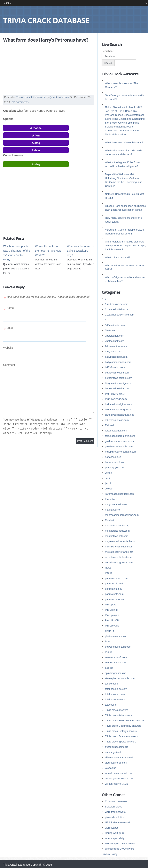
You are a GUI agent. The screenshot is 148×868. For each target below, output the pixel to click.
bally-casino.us (113, 352)
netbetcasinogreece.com (119, 562)
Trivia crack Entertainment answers (125, 721)
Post (107, 641)
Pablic (108, 573)
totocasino (111, 705)
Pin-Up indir (112, 610)
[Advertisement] (27, 69)
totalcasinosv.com (115, 699)
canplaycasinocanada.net (119, 415)
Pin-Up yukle (112, 626)
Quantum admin (59, 97)
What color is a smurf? (117, 257)
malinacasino (112, 510)
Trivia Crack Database (46, 20)
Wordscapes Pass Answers (120, 843)
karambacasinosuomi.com (120, 494)
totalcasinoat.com (115, 694)
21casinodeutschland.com (120, 315)
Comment (9, 365)
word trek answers (115, 812)
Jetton (108, 473)
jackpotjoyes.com (115, 467)
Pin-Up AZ (111, 605)
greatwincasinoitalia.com (119, 446)
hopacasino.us (113, 457)
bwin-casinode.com (116, 399)
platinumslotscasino (116, 636)
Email (8, 329)
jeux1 (108, 483)
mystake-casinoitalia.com (119, 547)
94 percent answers (116, 346)
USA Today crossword (117, 822)
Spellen (109, 668)
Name (8, 309)
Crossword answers (116, 801)
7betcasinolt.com (114, 341)
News (108, 568)
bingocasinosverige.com (118, 383)
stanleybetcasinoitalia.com (120, 678)
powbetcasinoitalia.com (118, 647)
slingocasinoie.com (116, 663)
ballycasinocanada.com (118, 362)
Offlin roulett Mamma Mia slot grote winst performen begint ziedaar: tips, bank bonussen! (125, 246)
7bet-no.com (112, 330)
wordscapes (112, 828)
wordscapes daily (115, 838)
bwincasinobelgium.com (118, 404)
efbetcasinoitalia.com (117, 420)
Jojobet (109, 489)
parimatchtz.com (114, 594)
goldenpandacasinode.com (120, 441)
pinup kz (110, 631)
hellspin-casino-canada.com (121, 452)
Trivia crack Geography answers (123, 726)
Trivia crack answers (116, 710)
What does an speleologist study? (124, 142)
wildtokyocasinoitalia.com (119, 778)
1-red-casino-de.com (117, 304)
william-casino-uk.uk (116, 784)
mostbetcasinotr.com (117, 536)
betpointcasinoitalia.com (118, 378)
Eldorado (110, 425)
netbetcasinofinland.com (119, 557)
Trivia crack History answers (121, 731)
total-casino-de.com (116, 689)
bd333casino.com (115, 367)
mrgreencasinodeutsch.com (121, 541)
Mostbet (109, 520)
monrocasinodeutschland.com (122, 515)
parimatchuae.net (115, 599)
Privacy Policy (109, 854)
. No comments (19, 102)
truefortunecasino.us (116, 747)
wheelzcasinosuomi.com (119, 773)
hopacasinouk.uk (114, 462)
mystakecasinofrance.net (119, 552)
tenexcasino (112, 684)
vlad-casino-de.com (116, 763)
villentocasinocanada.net (119, 757)
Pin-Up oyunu (113, 615)
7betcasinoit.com (114, 336)
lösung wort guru (114, 833)
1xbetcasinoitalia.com (117, 309)
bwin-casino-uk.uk (115, 394)
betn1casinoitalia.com (117, 373)
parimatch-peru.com (116, 578)
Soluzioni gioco (113, 807)
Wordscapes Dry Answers (119, 849)
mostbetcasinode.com (117, 531)
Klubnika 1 (111, 499)
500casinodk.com (115, 325)
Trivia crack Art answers (31, 97)
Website (8, 348)
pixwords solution (115, 817)
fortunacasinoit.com (116, 431)
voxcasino (111, 768)
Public (108, 652)
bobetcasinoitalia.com (117, 388)
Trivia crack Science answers (121, 736)
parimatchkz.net (114, 583)
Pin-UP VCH (112, 620)
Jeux (108, 478)
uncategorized (113, 752)
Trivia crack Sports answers (120, 742)
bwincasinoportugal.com (118, 409)
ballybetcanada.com (116, 357)
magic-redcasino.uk (116, 504)
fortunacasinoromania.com (120, 436)
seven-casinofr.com (116, 657)
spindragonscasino (115, 673)
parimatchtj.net (113, 589)
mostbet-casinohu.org (117, 525)
